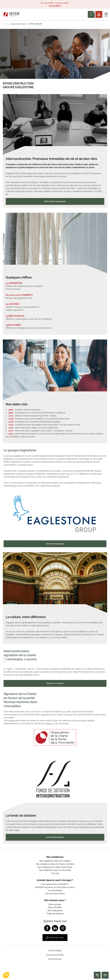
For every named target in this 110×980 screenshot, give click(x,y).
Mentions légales (55, 951)
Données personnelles (55, 955)
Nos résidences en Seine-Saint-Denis (55, 867)
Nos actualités (55, 907)
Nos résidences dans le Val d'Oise (55, 870)
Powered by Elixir (55, 959)
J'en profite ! (55, 6)
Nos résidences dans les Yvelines (55, 861)
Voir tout (55, 873)
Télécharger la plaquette (55, 201)
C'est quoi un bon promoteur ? (55, 884)
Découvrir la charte (55, 683)
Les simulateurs (55, 890)
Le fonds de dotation (55, 837)
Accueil (6, 24)
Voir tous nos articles (55, 894)
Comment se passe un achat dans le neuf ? (55, 887)
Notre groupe (55, 904)
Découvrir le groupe (55, 544)
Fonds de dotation (55, 914)
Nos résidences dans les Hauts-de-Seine (55, 864)
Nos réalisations (55, 910)
